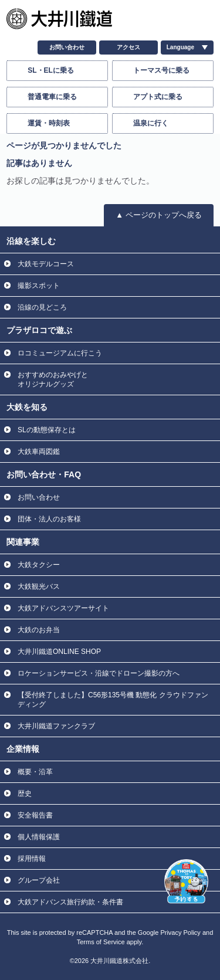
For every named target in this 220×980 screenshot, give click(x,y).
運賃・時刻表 (49, 123)
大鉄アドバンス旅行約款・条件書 (70, 902)
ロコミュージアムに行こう (60, 353)
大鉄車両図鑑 (39, 452)
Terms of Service (101, 942)
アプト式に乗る (158, 97)
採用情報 (32, 859)
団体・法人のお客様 (49, 519)
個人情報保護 (39, 837)
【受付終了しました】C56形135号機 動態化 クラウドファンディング (113, 700)
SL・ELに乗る (51, 70)
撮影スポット (39, 286)
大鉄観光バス (39, 586)
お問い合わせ (67, 47)
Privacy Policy (180, 932)
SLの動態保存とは (47, 430)
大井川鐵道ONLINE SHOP (59, 652)
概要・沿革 (35, 772)
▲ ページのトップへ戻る (158, 215)
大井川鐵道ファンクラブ (56, 726)
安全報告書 (35, 815)
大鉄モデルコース (46, 264)
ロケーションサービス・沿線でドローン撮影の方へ (99, 673)
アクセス (128, 47)
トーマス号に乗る (161, 70)
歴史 (25, 794)
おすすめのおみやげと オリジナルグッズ (53, 379)
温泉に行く (151, 123)
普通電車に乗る (52, 97)
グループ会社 (39, 880)
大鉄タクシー (39, 565)
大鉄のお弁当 (39, 630)
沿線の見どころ (42, 307)
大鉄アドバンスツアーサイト (63, 608)
